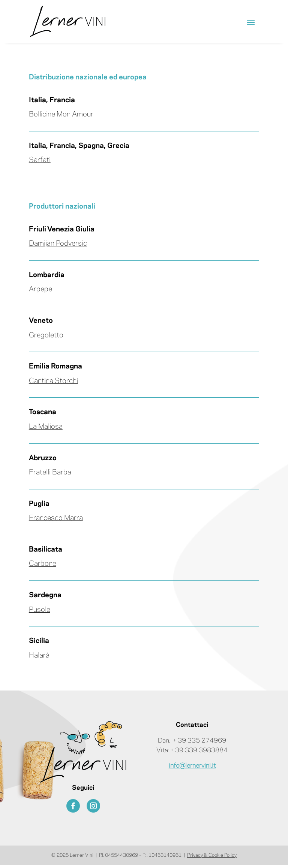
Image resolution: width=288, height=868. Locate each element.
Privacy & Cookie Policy (212, 855)
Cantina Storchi (53, 381)
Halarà (39, 656)
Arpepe (40, 289)
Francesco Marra (56, 518)
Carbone (43, 564)
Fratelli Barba (50, 473)
